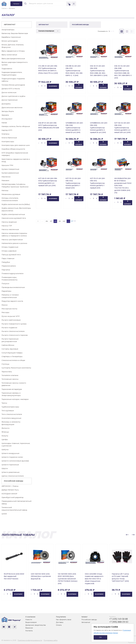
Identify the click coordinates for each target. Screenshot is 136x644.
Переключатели (9, 266)
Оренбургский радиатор (13, 497)
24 (111, 31)
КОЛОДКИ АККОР (9, 494)
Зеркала (5, 115)
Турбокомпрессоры (10, 407)
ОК (100, 637)
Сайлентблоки (8, 345)
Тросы (4, 403)
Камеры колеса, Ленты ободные (16, 126)
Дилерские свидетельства (36, 625)
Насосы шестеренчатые (12, 240)
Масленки (6, 177)
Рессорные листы (9, 309)
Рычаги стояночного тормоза (15, 335)
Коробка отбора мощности (13, 149)
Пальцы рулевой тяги (11, 255)
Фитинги (6, 428)
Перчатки (6, 270)
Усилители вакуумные (11, 418)
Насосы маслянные (10, 229)
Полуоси (5, 283)
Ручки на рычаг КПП (11, 316)
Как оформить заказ (64, 620)
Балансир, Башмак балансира (15, 33)
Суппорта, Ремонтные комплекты (16, 368)
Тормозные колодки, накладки (15, 399)
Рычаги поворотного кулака (14, 324)
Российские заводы (89, 620)
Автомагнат (86, 622)
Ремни (5, 305)
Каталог (85, 617)
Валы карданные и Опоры (13, 51)
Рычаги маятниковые (11, 320)
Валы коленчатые (9, 55)
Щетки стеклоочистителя (13, 476)
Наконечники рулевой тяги (14, 218)
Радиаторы (6, 291)
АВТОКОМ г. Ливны (10, 486)
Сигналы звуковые (10, 349)
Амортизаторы (8, 30)
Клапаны (6, 134)
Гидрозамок (7, 69)
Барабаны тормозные (11, 37)
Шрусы (5, 468)
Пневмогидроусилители (13, 273)
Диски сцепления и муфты (13, 96)
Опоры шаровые (9, 251)
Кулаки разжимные (10, 173)
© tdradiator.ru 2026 (9, 640)
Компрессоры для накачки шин (16, 145)
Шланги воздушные (10, 453)
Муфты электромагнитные (13, 214)
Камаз (4, 123)
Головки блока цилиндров (13, 85)
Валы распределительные (13, 59)
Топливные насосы (10, 379)
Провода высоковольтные (13, 287)
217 (51, 221)
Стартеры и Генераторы (12, 356)
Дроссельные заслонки (12, 107)
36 (113, 31)
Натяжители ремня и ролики (14, 243)
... (42, 221)
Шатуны (5, 449)
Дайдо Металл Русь (10, 490)
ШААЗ (4, 514)
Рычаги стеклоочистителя (13, 331)
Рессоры (5, 312)
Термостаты (7, 372)
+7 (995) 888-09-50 (119, 622)
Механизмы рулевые (11, 194)
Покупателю (61, 617)
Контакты (29, 631)
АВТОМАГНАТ (10, 25)
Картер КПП (7, 130)
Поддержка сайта (50, 640)
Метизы (5, 190)
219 (60, 221)
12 (109, 31)
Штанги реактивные (11, 472)
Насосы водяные (9, 222)
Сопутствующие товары (12, 353)
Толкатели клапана (10, 375)
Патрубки (6, 262)
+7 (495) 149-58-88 (118, 619)
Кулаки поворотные (10, 169)
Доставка (60, 622)
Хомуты (5, 436)
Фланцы (5, 432)
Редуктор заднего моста (12, 301)
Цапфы (5, 439)
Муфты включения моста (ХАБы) (16, 204)
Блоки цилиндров (10, 41)
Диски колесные (9, 92)
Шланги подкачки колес (12, 457)
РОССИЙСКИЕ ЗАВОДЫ (14, 481)
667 (72, 221)
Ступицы (5, 364)
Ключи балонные (9, 138)
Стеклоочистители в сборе (13, 360)
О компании (30, 617)
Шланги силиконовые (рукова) (15, 461)
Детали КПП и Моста (11, 89)
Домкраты (6, 104)
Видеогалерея (31, 622)
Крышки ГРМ (7, 165)
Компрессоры (8, 142)
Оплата (59, 625)
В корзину (53, 86)
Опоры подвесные (10, 247)
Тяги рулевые (8, 411)
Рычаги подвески (9, 328)
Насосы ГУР (7, 226)
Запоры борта (8, 111)
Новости (29, 620)
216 (47, 221)
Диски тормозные (10, 100)
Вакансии (29, 628)
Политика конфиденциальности (30, 640)
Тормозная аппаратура (12, 389)
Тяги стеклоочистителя (12, 414)
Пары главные (8, 258)
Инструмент (7, 119)
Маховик (5, 180)
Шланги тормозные (10, 465)
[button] (127, 535)
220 (64, 221)
